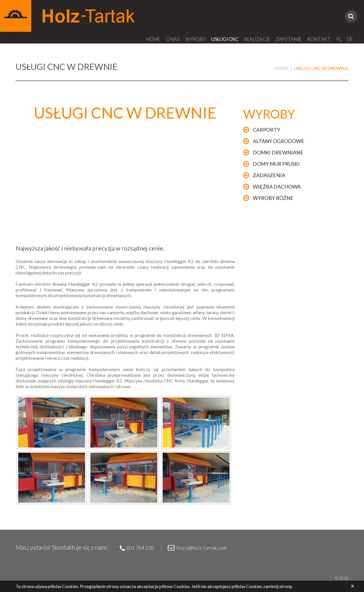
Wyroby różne (273, 198)
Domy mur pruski (276, 164)
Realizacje (257, 39)
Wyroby (195, 39)
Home (153, 39)
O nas (173, 39)
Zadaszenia (269, 175)
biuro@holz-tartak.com (202, 548)
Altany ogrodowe (279, 141)
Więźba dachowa (277, 187)
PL (339, 39)
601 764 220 (140, 548)
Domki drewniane (278, 152)
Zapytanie (288, 39)
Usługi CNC (225, 39)
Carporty (266, 130)
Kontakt (319, 39)
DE (350, 39)
